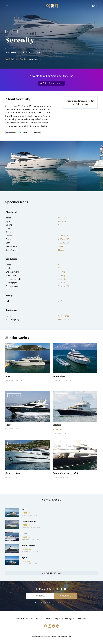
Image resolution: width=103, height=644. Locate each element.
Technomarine (29, 521)
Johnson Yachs (57, 380)
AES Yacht (25, 552)
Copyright (59, 618)
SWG (24, 509)
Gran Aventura (13, 473)
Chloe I (25, 533)
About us (30, 618)
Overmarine (25, 528)
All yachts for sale (51, 573)
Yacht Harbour (52, 6)
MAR (8, 376)
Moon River (59, 376)
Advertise (20, 618)
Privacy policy (71, 618)
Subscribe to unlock (53, 83)
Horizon (8, 477)
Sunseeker (11, 52)
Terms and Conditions (44, 618)
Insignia (57, 425)
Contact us (83, 618)
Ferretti (55, 477)
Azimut (24, 516)
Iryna (24, 558)
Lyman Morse (57, 433)
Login (95, 6)
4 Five (8, 425)
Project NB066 (28, 545)
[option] (38, 166)
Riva (7, 429)
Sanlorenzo (9, 380)
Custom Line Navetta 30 (65, 473)
